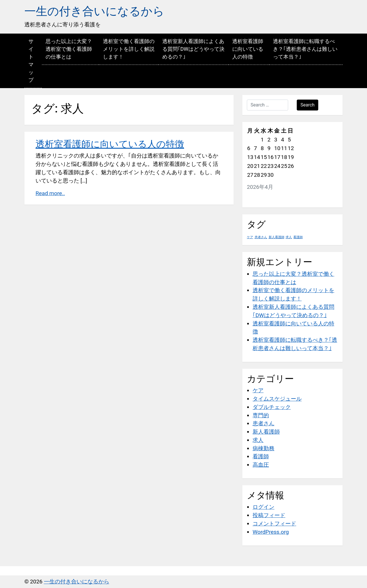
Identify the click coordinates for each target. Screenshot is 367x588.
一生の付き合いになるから (94, 11)
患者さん (263, 423)
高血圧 (261, 465)
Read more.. (50, 193)
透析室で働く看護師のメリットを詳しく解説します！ (129, 49)
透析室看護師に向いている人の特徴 (248, 49)
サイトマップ (31, 61)
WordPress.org (271, 532)
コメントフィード (274, 524)
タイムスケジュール (277, 399)
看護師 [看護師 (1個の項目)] (298, 237)
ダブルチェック (272, 407)
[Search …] (268, 105)
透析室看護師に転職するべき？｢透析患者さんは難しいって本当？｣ (305, 49)
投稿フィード (269, 515)
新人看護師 (266, 432)
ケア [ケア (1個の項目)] (250, 237)
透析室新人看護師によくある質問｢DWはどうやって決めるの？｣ (193, 49)
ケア (258, 390)
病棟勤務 (263, 448)
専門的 (261, 415)
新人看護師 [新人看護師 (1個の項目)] (277, 237)
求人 (258, 440)
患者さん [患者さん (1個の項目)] (261, 237)
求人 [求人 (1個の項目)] (289, 237)
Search (308, 105)
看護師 (261, 456)
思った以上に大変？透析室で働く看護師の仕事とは (69, 49)
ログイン (263, 507)
